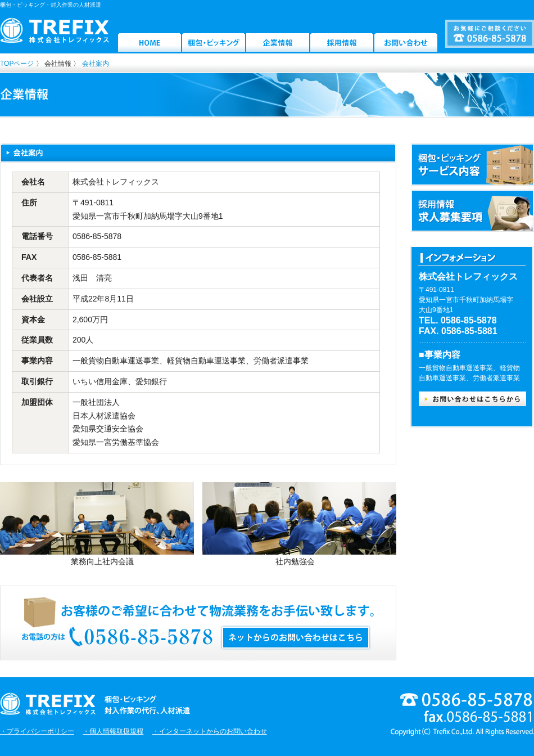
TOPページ (17, 64)
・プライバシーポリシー (37, 731)
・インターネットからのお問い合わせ (210, 731)
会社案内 (96, 64)
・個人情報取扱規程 (113, 731)
